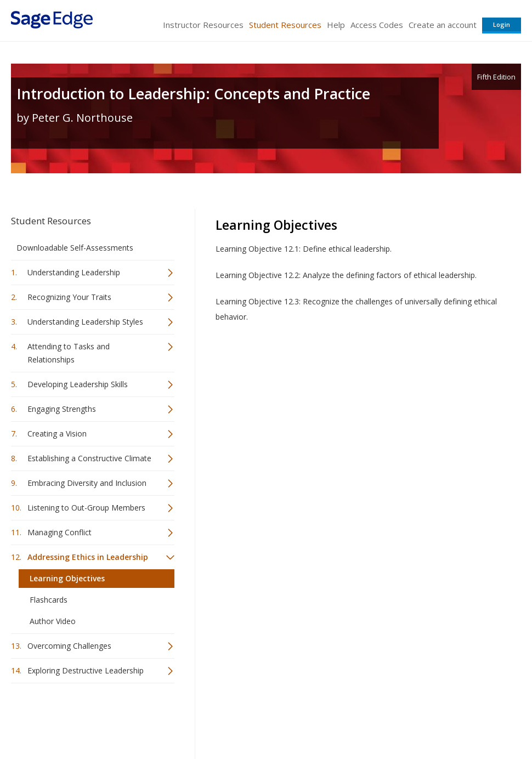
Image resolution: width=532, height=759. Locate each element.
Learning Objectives (67, 578)
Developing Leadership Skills (78, 384)
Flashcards (49, 600)
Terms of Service (320, 718)
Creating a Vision (57, 434)
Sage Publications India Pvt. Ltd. (170, 718)
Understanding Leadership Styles (85, 322)
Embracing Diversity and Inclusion (87, 483)
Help (336, 25)
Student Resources (285, 25)
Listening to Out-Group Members (86, 508)
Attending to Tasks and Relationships (69, 353)
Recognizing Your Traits (69, 297)
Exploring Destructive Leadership (86, 670)
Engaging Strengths (62, 409)
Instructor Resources (203, 25)
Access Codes (377, 25)
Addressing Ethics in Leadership (88, 557)
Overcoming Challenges (69, 646)
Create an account (443, 25)
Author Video (53, 621)
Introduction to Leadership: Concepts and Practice (193, 94)
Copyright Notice (387, 718)
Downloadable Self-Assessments (75, 248)
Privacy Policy (449, 718)
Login (502, 24)
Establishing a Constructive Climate (89, 458)
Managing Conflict (60, 532)
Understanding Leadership (74, 272)
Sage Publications (73, 718)
